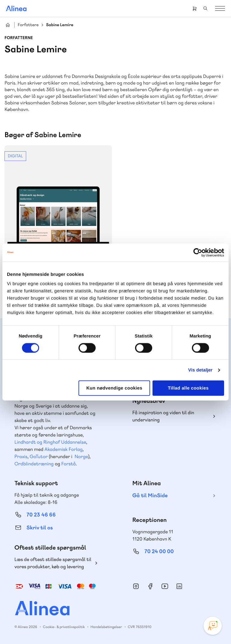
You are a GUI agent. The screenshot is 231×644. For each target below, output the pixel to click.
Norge (81, 456)
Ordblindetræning (34, 464)
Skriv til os (40, 528)
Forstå (69, 464)
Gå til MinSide (150, 496)
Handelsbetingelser (106, 627)
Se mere (58, 224)
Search (205, 8)
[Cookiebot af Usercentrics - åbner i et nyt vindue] (198, 252)
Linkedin (179, 586)
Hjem (8, 25)
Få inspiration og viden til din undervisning (163, 416)
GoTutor (39, 456)
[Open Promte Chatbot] (213, 626)
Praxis (21, 456)
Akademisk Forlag (64, 449)
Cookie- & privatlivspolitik (64, 627)
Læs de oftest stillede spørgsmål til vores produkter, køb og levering (53, 563)
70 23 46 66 (41, 515)
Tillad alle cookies (188, 388)
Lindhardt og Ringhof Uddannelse (50, 442)
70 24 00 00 (159, 552)
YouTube (165, 586)
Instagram (136, 586)
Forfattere (28, 25)
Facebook (150, 586)
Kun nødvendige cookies (114, 388)
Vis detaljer (200, 370)
